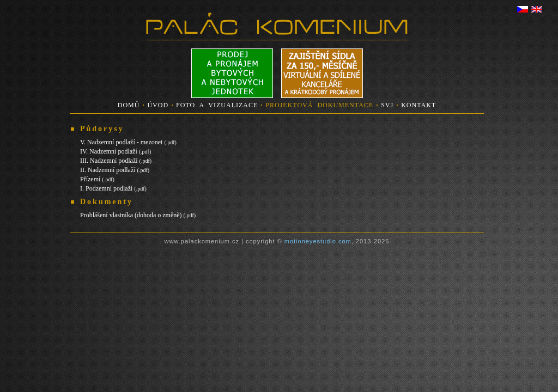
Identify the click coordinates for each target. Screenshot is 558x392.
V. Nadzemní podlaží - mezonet (128, 142)
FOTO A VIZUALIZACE (217, 105)
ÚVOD (158, 105)
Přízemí (97, 179)
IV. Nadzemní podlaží (116, 151)
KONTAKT (418, 105)
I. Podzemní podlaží (113, 188)
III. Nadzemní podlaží (116, 161)
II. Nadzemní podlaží (115, 170)
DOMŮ (129, 105)
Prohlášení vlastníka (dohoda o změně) (138, 215)
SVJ (387, 105)
